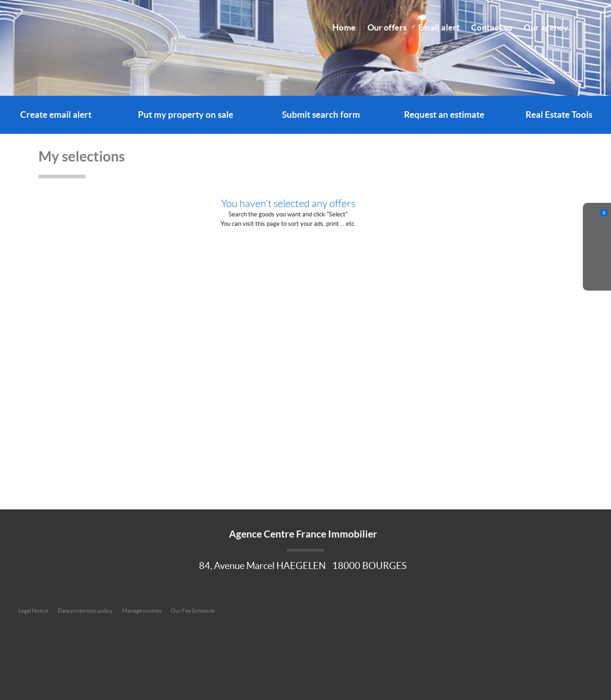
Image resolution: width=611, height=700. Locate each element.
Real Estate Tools (559, 115)
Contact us (492, 28)
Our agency (546, 28)
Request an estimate (444, 115)
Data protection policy (85, 611)
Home (344, 28)
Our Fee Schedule (193, 611)
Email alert (439, 28)
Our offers (387, 28)
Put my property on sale (186, 115)
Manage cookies (142, 611)
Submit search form (321, 115)
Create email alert (56, 115)
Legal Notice (33, 611)
